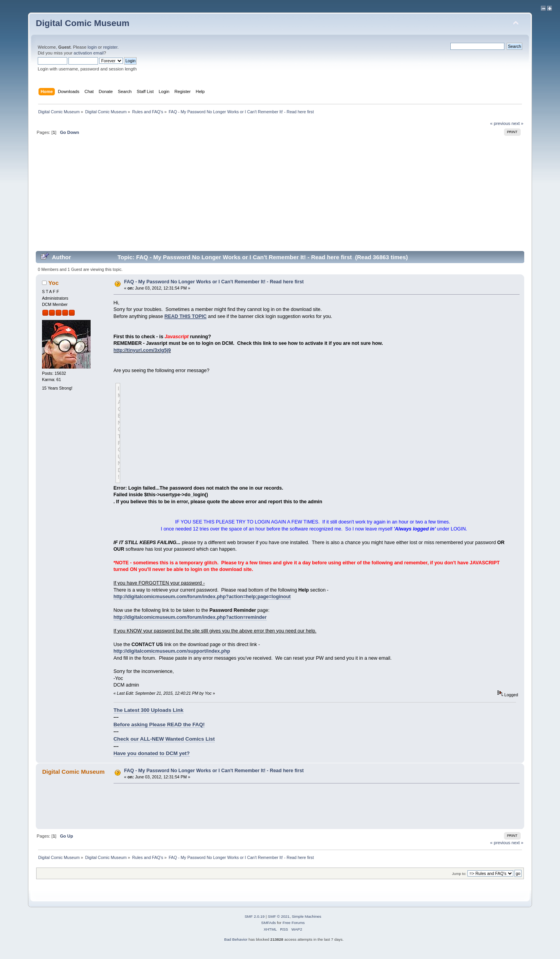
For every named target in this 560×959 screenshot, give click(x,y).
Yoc (53, 283)
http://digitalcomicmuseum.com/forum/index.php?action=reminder (190, 617)
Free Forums (293, 923)
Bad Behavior (236, 939)
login (92, 47)
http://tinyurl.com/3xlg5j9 (142, 350)
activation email (88, 53)
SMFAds (269, 923)
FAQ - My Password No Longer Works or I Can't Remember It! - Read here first (214, 282)
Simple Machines (306, 916)
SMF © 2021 (279, 916)
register (110, 47)
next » (517, 123)
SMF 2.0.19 (255, 916)
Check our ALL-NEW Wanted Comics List (164, 739)
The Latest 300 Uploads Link (149, 710)
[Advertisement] (280, 196)
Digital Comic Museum (83, 23)
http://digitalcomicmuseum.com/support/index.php (172, 651)
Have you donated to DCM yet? (152, 753)
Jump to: (459, 874)
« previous (500, 123)
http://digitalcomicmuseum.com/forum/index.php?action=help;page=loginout (202, 597)
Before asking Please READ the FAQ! (159, 725)
